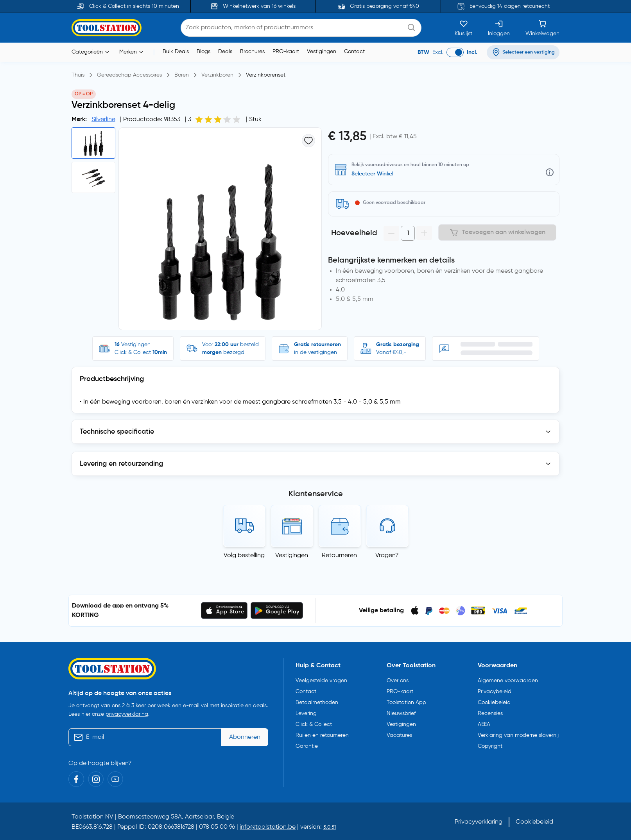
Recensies (490, 713)
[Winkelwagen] (542, 28)
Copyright (490, 746)
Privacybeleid (495, 692)
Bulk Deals (176, 52)
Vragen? (387, 556)
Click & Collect (314, 724)
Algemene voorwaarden (508, 681)
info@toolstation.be (268, 827)
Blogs (203, 52)
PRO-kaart (286, 52)
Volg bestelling (244, 556)
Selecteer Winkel (372, 174)
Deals (225, 52)
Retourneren (339, 556)
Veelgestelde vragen (321, 681)
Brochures (252, 52)
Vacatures (399, 735)
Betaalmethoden (317, 702)
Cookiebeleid (494, 702)
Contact (354, 52)
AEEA (484, 724)
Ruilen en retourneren (322, 735)
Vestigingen (322, 52)
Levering (306, 713)
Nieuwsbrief (401, 713)
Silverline (103, 120)
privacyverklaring (127, 714)
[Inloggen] (499, 28)
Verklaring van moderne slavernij (518, 735)
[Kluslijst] (463, 28)
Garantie (307, 746)
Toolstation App (406, 702)
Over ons (398, 681)
